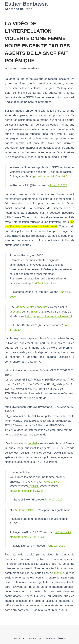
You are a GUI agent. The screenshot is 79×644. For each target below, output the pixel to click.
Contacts (18, 638)
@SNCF (34, 486)
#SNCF (33, 312)
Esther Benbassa (26, 4)
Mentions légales (56, 638)
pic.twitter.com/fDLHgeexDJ (54, 316)
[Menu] (73, 6)
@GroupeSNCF (51, 482)
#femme (21, 307)
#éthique (30, 316)
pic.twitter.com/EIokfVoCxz (26, 491)
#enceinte (41, 307)
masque (59, 573)
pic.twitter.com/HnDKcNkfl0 (50, 177)
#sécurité (15, 312)
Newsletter (35, 638)
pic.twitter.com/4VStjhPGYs (27, 537)
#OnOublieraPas (46, 283)
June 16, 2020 (58, 185)
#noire (30, 307)
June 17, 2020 (54, 500)
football (33, 443)
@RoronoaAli (62, 532)
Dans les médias (30, 69)
